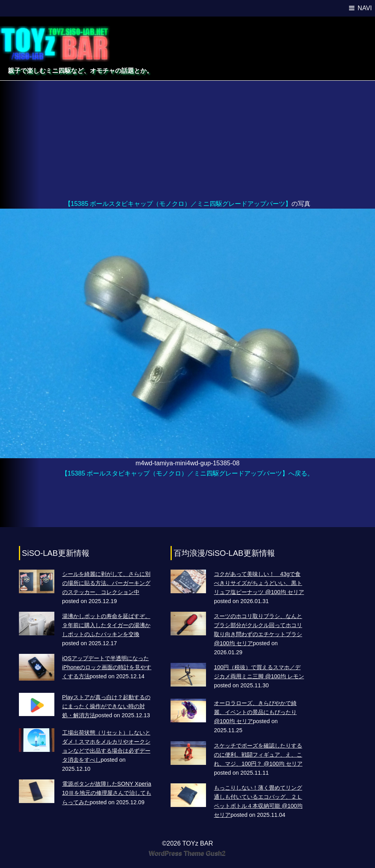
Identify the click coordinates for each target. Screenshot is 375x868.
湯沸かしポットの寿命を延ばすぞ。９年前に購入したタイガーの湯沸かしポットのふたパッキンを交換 (106, 625)
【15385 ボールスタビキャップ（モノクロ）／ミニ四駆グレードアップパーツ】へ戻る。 (188, 473)
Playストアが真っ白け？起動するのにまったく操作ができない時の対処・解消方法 (106, 706)
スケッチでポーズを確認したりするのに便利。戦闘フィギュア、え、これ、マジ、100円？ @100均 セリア (258, 755)
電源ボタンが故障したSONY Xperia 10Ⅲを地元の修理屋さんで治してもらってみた (107, 793)
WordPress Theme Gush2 (187, 853)
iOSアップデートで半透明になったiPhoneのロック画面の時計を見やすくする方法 (107, 667)
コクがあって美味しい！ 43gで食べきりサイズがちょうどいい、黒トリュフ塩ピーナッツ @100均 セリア (259, 583)
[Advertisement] (187, 140)
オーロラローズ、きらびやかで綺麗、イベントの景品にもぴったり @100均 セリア (255, 712)
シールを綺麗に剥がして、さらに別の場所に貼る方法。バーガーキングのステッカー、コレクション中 (106, 583)
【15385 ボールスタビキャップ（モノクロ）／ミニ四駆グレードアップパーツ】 (178, 204)
